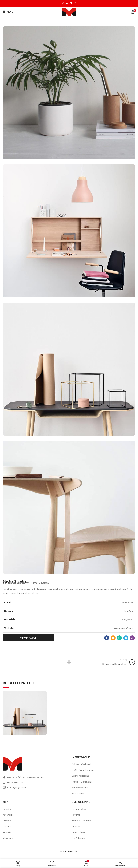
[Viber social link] (132, 638)
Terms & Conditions (82, 820)
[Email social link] (67, 3)
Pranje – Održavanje (82, 782)
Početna (7, 809)
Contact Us (78, 826)
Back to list (69, 662)
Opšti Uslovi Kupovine (83, 770)
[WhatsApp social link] (75, 3)
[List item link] (34, 782)
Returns (76, 815)
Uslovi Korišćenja (80, 776)
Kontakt (7, 832)
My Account (9, 838)
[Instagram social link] (71, 3)
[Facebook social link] (63, 3)
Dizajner (7, 820)
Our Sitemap (78, 838)
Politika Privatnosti (81, 764)
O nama (7, 826)
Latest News (78, 832)
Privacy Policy (79, 809)
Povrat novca (78, 793)
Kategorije (8, 815)
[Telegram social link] (126, 638)
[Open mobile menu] (8, 12)
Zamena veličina (80, 788)
